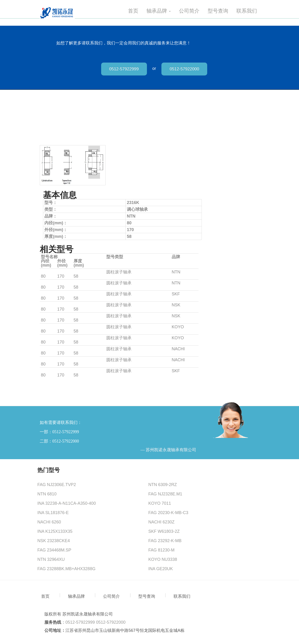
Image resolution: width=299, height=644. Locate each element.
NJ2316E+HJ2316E (59, 349)
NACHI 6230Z (161, 522)
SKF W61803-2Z (164, 531)
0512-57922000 (184, 69)
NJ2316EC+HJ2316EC (62, 294)
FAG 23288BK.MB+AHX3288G (66, 569)
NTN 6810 (47, 494)
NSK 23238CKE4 (54, 541)
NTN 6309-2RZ (163, 485)
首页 (133, 11)
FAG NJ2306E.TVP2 (57, 485)
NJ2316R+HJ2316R (60, 327)
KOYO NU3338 (163, 559)
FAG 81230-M (161, 550)
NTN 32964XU (51, 559)
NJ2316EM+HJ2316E (61, 272)
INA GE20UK (161, 569)
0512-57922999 (124, 69)
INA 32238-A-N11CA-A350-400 (67, 503)
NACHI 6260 (49, 522)
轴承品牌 (159, 11)
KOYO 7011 (160, 503)
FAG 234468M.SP (54, 550)
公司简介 (189, 11)
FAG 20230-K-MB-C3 (168, 513)
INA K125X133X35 (55, 531)
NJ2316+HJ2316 (57, 283)
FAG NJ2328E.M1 (165, 494)
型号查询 (218, 11)
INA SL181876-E (53, 513)
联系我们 (247, 11)
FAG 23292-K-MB (165, 541)
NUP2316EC (53, 371)
